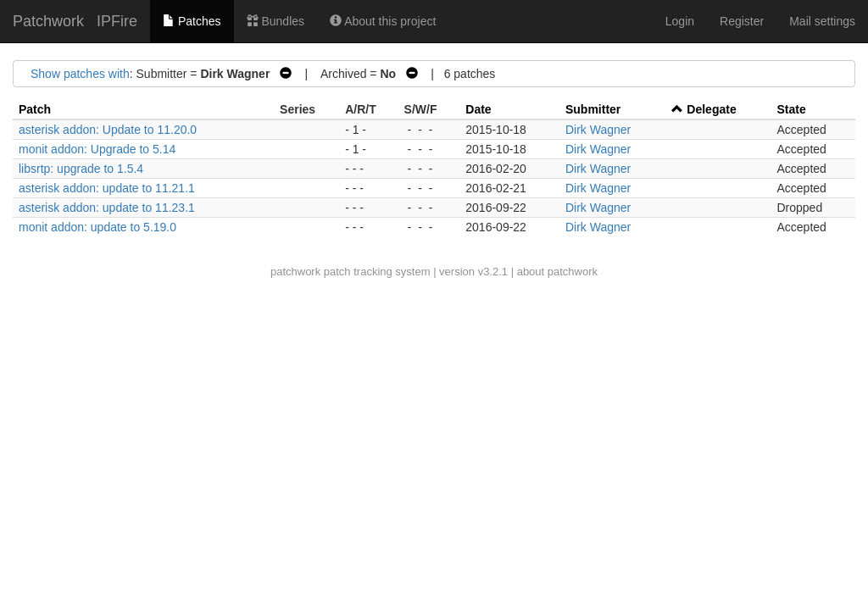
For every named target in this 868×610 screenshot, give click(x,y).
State (791, 109)
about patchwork (557, 272)
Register (742, 21)
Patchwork (48, 21)
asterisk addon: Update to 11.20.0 (108, 130)
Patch (35, 109)
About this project (383, 21)
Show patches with (80, 74)
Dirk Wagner (598, 130)
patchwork (295, 272)
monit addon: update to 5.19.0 (97, 227)
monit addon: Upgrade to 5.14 (97, 149)
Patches (192, 21)
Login (680, 21)
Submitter (593, 109)
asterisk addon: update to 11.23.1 (107, 208)
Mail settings (822, 21)
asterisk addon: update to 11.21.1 (107, 188)
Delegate (711, 109)
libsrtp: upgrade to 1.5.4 (81, 169)
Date (478, 109)
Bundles (275, 21)
